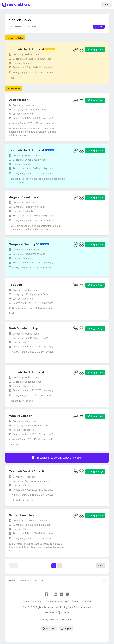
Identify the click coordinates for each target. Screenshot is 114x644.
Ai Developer (19, 100)
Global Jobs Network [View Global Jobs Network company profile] (36, 521)
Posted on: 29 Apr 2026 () (33, 118)
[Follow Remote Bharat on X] (51, 594)
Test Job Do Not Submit (27, 49)
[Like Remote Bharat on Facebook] (47, 594)
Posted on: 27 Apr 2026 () (33, 67)
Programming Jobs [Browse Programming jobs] (35, 207)
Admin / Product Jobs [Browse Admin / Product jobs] (36, 426)
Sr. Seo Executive (22, 515)
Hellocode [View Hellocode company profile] (30, 477)
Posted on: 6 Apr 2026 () (33, 263)
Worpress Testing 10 (24, 244)
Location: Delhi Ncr (23, 114)
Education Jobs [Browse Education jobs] (33, 382)
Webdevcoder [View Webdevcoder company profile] (32, 54)
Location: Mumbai (22, 63)
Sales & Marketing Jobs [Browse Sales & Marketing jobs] (37, 525)
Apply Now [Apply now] (95, 49)
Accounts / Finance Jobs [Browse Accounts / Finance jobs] (38, 59)
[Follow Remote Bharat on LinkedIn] (55, 594)
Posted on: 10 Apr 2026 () (33, 215)
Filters (99, 27)
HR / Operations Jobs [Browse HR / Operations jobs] (36, 294)
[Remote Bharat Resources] (67, 594)
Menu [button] (106, 4)
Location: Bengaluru (24, 430)
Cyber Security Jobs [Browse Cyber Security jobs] (36, 160)
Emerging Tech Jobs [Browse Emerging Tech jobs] (36, 109)
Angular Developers (24, 197)
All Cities (49, 629)
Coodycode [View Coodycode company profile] (31, 421)
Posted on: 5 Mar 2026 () (33, 533)
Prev (14, 566)
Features (52, 601)
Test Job (16, 285)
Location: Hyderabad (24, 211)
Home (26, 601)
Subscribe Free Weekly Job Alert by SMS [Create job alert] (57, 457)
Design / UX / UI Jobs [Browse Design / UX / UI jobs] (36, 338)
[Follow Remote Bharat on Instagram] (61, 594)
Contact (64, 601)
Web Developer (20, 416)
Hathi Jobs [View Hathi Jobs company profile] (31, 105)
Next (100, 566)
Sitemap (86, 601)
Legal (75, 601)
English (66, 629)
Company (38, 601)
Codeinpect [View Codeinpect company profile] (31, 203)
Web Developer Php (24, 328)
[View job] (75, 49)
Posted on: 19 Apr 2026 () (33, 168)
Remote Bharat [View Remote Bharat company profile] (33, 250)
